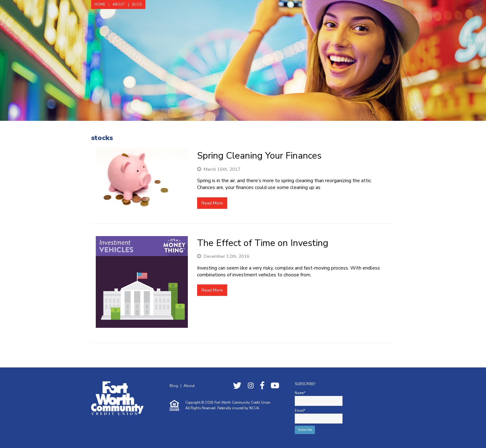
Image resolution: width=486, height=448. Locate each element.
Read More (212, 203)
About (189, 386)
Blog (174, 386)
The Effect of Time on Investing (263, 243)
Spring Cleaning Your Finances (259, 156)
